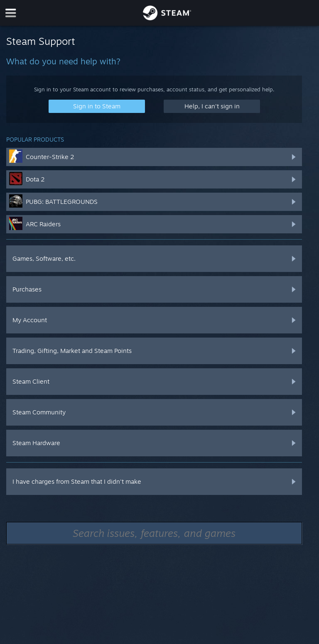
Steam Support (41, 41)
